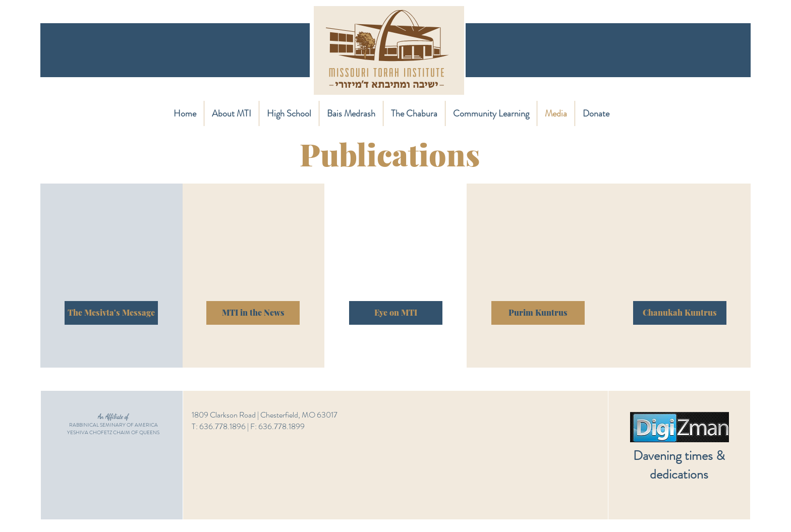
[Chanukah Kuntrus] (680, 313)
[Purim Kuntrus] (538, 313)
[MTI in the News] (253, 313)
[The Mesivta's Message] (111, 313)
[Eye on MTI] (396, 313)
